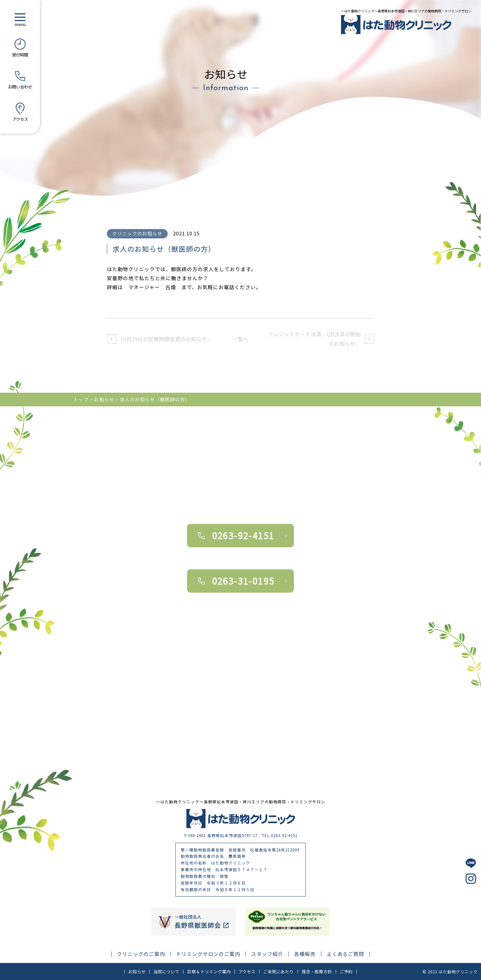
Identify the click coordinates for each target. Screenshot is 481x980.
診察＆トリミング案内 (209, 972)
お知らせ (137, 972)
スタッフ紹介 (267, 954)
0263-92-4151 (243, 535)
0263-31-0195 (243, 581)
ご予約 (346, 972)
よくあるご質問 (345, 954)
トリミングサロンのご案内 (208, 954)
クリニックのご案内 (141, 954)
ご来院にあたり (278, 972)
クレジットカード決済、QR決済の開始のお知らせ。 (314, 339)
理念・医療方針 (317, 972)
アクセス (247, 972)
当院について (166, 972)
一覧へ (240, 339)
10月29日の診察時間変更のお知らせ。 (166, 339)
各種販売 (305, 954)
